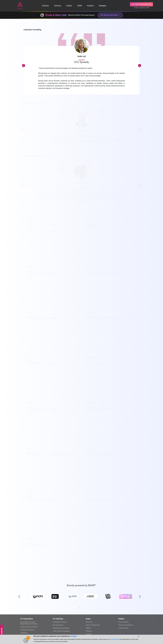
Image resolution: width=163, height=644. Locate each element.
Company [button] (102, 6)
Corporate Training (27, 630)
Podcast (89, 631)
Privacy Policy (124, 622)
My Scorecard (58, 625)
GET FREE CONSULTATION (141, 4)
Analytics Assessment (61, 628)
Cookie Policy (123, 628)
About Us (89, 622)
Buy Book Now (2, 633)
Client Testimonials (93, 625)
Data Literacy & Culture (29, 627)
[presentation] (19, 592)
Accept (74, 636)
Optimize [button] (45, 6)
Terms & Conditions (126, 625)
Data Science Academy (62, 631)
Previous (24, 66)
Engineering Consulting (34, 623)
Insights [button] (69, 6)
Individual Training (60, 622)
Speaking (24, 633)
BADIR (80, 6)
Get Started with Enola (110, 15)
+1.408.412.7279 (144, 8)
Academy (90, 6)
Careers (89, 634)
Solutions (58, 6)
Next (140, 66)
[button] (79, 608)
